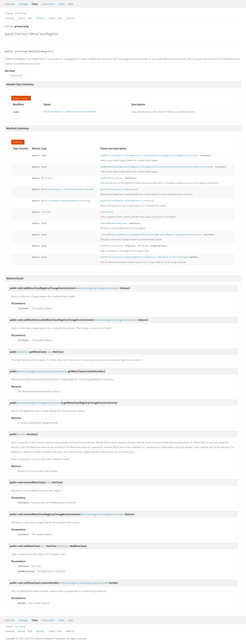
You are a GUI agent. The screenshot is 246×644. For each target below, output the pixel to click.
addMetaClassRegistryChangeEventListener (126, 155)
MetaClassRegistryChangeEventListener (175, 155)
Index (61, 4)
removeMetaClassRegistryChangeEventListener (127, 234)
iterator (106, 212)
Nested (21, 18)
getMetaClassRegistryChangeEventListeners (126, 200)
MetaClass (17, 75)
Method (40, 18)
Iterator (46, 212)
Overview (10, 4)
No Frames (20, 13)
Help (71, 4)
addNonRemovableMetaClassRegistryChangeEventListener (133, 167)
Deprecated (48, 4)
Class (120, 178)
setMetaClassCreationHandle (117, 257)
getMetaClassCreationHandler (118, 189)
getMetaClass (108, 178)
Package (23, 4)
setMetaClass (108, 246)
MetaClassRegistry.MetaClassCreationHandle (70, 112)
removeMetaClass (110, 223)
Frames (9, 13)
